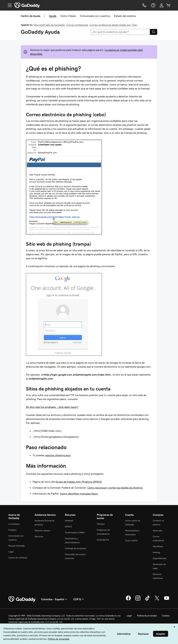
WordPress (158, 546)
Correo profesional (77, 25)
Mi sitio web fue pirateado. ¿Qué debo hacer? (52, 407)
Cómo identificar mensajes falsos (79, 494)
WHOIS (68, 527)
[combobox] (120, 32)
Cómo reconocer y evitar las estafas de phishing (115, 488)
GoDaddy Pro (103, 540)
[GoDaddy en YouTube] (167, 600)
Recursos (39, 536)
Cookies (166, 616)
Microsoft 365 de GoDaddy (49, 25)
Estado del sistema (125, 16)
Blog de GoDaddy (17, 546)
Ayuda (53, 16)
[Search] (154, 32)
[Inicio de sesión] (161, 5)
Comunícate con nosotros (95, 16)
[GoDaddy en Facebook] (128, 600)
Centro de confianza (18, 558)
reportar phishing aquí (58, 455)
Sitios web (157, 531)
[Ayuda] (153, 5)
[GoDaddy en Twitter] (157, 600)
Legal (11, 552)
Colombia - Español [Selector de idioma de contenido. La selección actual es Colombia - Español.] (55, 599)
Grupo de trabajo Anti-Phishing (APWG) (79, 482)
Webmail (69, 521)
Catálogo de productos (76, 548)
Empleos (12, 530)
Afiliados (101, 524)
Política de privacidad (147, 616)
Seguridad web (160, 558)
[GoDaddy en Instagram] (138, 600)
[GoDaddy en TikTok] (147, 600)
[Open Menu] (8, 5)
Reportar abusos (42, 531)
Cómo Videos (68, 16)
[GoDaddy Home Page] (22, 599)
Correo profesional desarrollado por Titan (113, 25)
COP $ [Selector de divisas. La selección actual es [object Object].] (79, 599)
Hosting (156, 552)
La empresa (14, 524)
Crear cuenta (131, 540)
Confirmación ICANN (75, 533)
